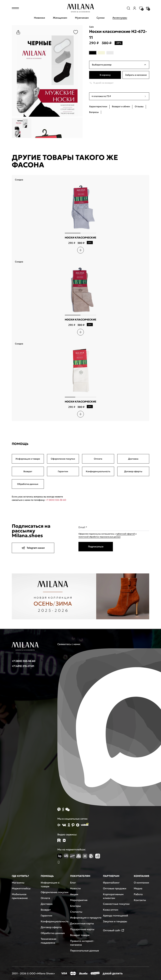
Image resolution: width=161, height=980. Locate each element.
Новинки (39, 18)
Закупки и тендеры (115, 921)
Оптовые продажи (115, 888)
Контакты (140, 900)
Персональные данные (85, 951)
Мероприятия (79, 900)
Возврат (28, 471)
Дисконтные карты (82, 923)
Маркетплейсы (21, 888)
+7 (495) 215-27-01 (23, 666)
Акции (74, 894)
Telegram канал (33, 548)
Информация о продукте (86, 918)
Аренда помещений (115, 915)
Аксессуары (120, 18)
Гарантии (63, 471)
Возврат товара (80, 935)
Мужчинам (82, 18)
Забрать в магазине (136, 75)
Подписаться (96, 547)
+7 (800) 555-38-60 (56, 500)
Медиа (138, 888)
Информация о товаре (28, 459)
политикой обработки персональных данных (99, 537)
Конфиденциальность (98, 471)
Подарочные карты (82, 929)
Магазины (18, 883)
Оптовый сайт (114, 930)
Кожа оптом (111, 910)
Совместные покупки (116, 904)
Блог (73, 883)
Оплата (98, 459)
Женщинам (60, 18)
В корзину (105, 75)
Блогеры (75, 906)
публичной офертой (126, 534)
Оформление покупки (63, 459)
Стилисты (76, 912)
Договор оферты (133, 471)
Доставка (133, 459)
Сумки (101, 18)
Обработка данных (28, 484)
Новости (75, 888)
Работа (138, 894)
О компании (141, 883)
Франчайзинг (111, 883)
